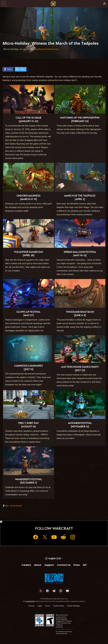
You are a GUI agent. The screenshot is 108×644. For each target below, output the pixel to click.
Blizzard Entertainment (48, 49)
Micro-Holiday (16, 506)
